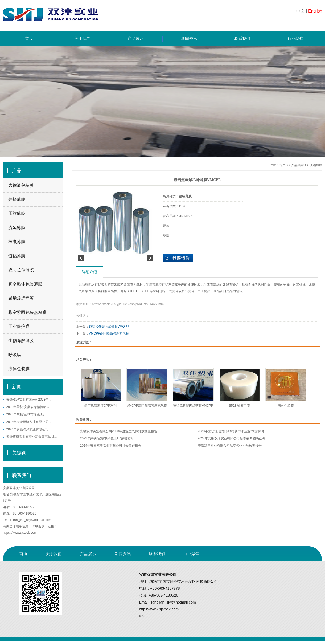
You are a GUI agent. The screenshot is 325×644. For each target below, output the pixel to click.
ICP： (144, 616)
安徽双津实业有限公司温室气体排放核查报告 (230, 446)
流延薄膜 (17, 228)
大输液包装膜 (21, 185)
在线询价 (178, 258)
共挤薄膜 (17, 199)
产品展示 (136, 38)
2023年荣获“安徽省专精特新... (28, 407)
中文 (301, 11)
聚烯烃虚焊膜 (21, 298)
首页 (29, 38)
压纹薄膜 (17, 213)
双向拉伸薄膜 (21, 270)
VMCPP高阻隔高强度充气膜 (109, 333)
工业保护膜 (19, 326)
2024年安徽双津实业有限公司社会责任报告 (111, 446)
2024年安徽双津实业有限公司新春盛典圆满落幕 (232, 438)
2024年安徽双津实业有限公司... (29, 422)
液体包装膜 (19, 369)
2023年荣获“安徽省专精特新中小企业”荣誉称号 (231, 431)
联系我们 (242, 38)
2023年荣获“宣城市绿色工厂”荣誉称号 (107, 438)
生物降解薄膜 (21, 341)
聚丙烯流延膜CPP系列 (100, 406)
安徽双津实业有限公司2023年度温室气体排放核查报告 (119, 431)
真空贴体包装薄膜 (25, 284)
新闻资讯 (189, 38)
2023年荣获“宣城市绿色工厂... (28, 414)
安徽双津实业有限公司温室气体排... (32, 437)
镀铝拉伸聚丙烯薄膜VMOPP (109, 327)
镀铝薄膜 (17, 256)
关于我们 (83, 38)
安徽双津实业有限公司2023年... (29, 400)
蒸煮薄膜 (17, 242)
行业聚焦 (295, 38)
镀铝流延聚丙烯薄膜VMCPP (193, 406)
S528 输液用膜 (239, 406)
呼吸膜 (15, 355)
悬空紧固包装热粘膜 (27, 312)
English (315, 11)
